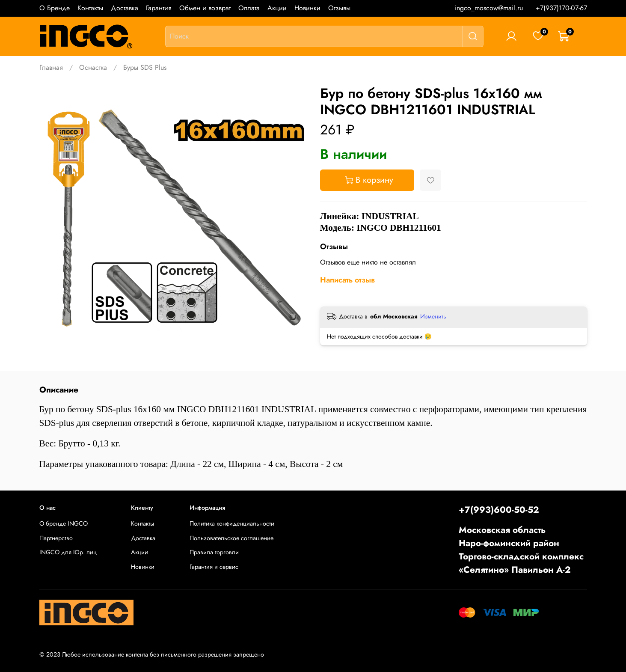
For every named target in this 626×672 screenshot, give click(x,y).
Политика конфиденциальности (232, 523)
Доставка (125, 8)
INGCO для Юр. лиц (68, 552)
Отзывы (339, 8)
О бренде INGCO (64, 523)
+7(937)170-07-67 (561, 8)
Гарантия (159, 8)
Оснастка (93, 67)
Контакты (90, 8)
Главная (51, 67)
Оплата (249, 8)
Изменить (433, 316)
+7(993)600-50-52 (499, 510)
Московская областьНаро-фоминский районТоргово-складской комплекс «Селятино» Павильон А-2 (521, 550)
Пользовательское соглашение (231, 538)
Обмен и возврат (205, 8)
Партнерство (56, 538)
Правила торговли (214, 552)
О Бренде (55, 8)
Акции (277, 8)
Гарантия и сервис (214, 567)
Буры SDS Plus (145, 67)
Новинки (307, 8)
